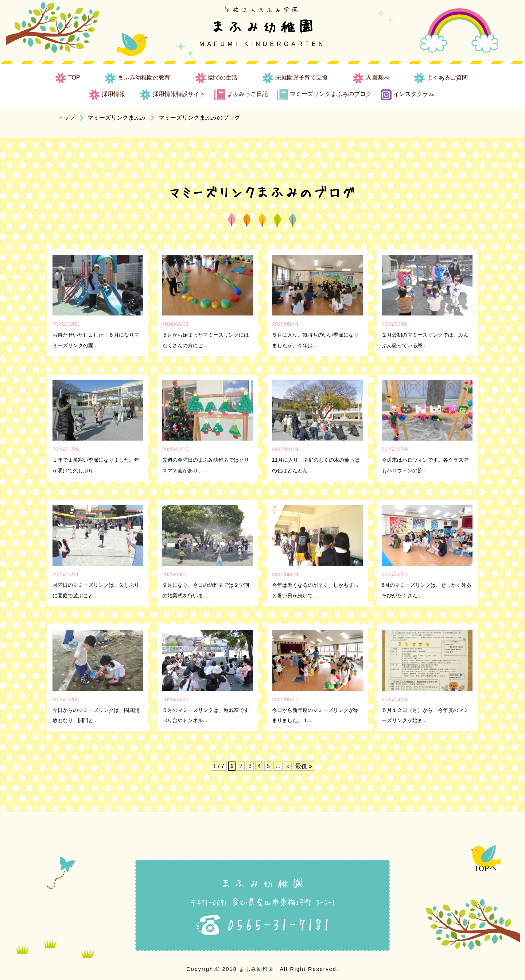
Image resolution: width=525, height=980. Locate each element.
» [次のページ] (288, 766)
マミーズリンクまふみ (117, 118)
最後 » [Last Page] (304, 766)
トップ (66, 118)
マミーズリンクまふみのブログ (199, 118)
